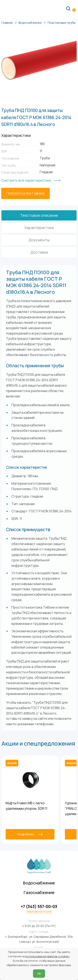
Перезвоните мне (39, 912)
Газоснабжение (39, 893)
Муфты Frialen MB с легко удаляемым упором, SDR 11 (27, 806)
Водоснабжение (39, 883)
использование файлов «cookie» (47, 956)
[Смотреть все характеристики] (31, 181)
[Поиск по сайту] (68, 8)
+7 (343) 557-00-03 (39, 907)
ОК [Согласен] (39, 974)
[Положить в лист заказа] (25, 193)
